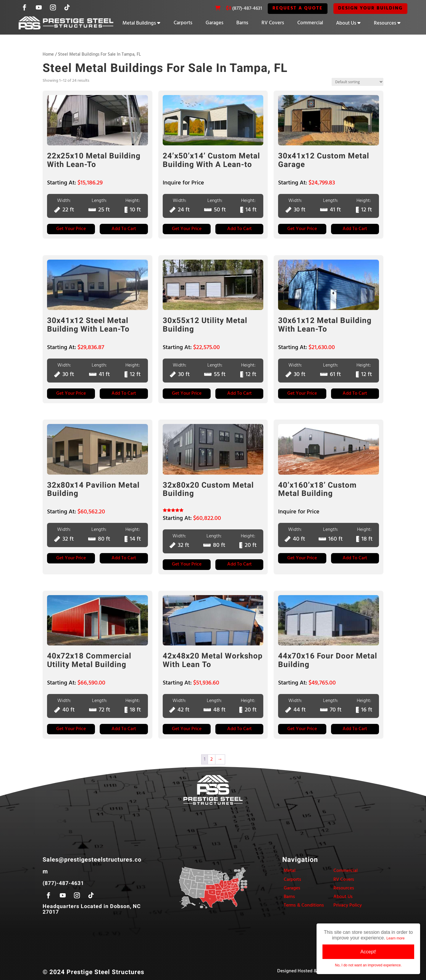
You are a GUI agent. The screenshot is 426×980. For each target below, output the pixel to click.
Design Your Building (370, 8)
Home (48, 54)
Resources (385, 23)
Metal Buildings (139, 23)
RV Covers (273, 23)
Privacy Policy (348, 905)
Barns (242, 23)
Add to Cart (124, 229)
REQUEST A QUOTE (298, 8)
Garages (214, 23)
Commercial (310, 23)
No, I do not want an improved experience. (368, 965)
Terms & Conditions (304, 905)
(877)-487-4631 (247, 9)
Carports (183, 23)
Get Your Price (71, 229)
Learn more (395, 938)
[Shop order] (358, 82)
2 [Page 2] (212, 759)
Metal (290, 871)
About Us (346, 23)
